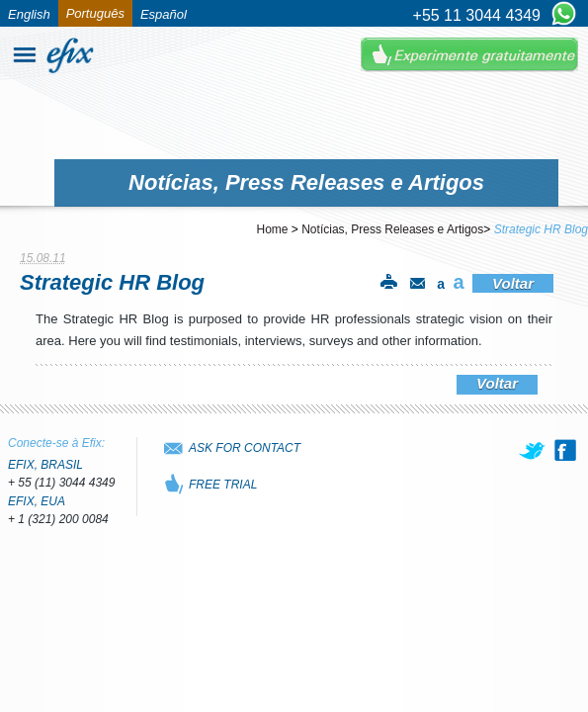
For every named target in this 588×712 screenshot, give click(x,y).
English (29, 14)
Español (164, 14)
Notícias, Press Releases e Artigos (392, 229)
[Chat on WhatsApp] (564, 15)
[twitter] (534, 450)
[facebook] (565, 450)
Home (273, 229)
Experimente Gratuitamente (469, 55)
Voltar (513, 283)
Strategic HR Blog (541, 229)
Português (95, 13)
